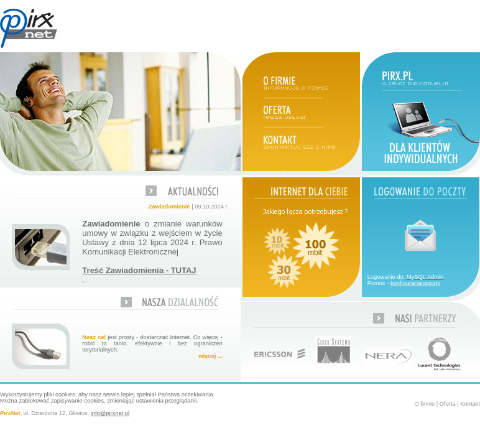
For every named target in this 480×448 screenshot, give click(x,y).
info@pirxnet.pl (110, 413)
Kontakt (470, 404)
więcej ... (210, 356)
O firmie (425, 404)
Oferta (448, 404)
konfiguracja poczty (415, 283)
